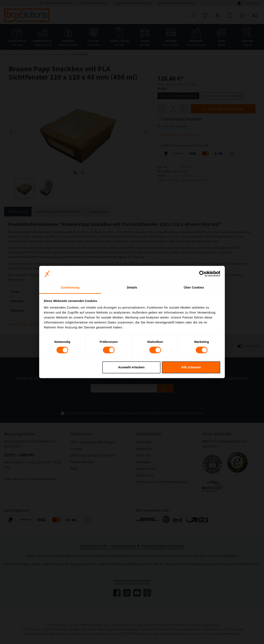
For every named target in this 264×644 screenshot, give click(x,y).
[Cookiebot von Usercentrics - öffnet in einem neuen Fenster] (202, 274)
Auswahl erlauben (131, 367)
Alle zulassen (191, 367)
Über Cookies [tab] (194, 287)
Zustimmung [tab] (70, 287)
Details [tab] (132, 287)
